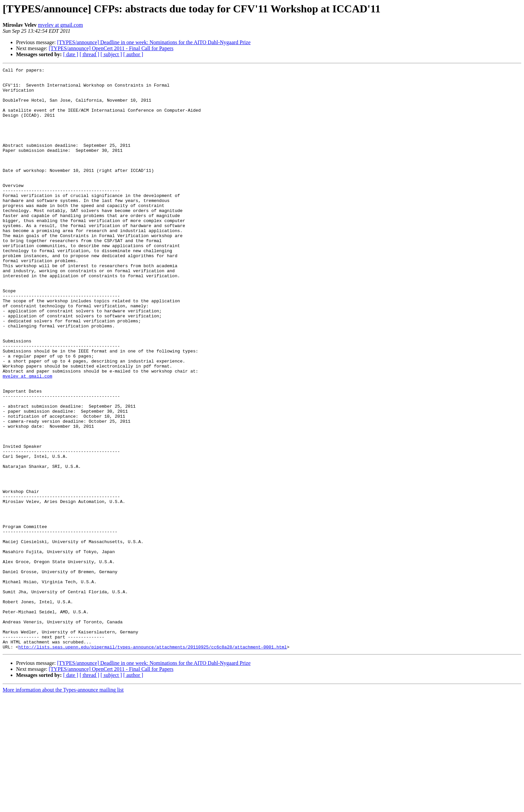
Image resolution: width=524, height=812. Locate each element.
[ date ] (71, 54)
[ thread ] (89, 54)
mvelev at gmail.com (60, 25)
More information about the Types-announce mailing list (63, 806)
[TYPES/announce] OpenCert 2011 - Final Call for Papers (111, 48)
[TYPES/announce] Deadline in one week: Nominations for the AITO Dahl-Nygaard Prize (154, 42)
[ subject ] (111, 54)
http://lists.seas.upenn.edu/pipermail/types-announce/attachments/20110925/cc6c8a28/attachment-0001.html (153, 763)
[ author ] (133, 54)
